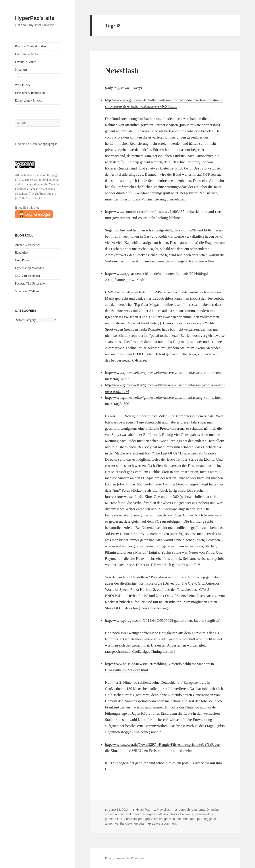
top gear (139, 824)
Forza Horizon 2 (182, 814)
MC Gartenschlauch (27, 276)
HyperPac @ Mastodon (30, 268)
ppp (200, 819)
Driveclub (213, 810)
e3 (107, 814)
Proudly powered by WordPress (125, 858)
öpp (193, 819)
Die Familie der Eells (28, 54)
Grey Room (22, 260)
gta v (167, 819)
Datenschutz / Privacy (29, 101)
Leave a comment (164, 824)
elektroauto (134, 814)
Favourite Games (26, 62)
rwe (116, 824)
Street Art (21, 70)
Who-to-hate (23, 85)
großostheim (154, 819)
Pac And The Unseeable (30, 284)
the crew (126, 824)
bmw (202, 810)
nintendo (183, 819)
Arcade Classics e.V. (28, 245)
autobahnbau (188, 810)
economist (117, 814)
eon (167, 814)
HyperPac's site (35, 18)
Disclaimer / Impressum (30, 93)
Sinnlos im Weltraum (28, 291)
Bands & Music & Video (30, 46)
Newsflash (122, 71)
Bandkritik (22, 253)
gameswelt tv (204, 814)
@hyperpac (50, 144)
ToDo (19, 77)
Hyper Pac (143, 810)
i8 (174, 819)
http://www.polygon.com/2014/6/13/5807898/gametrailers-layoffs (155, 621)
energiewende (153, 814)
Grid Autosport (134, 819)
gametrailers (113, 819)
